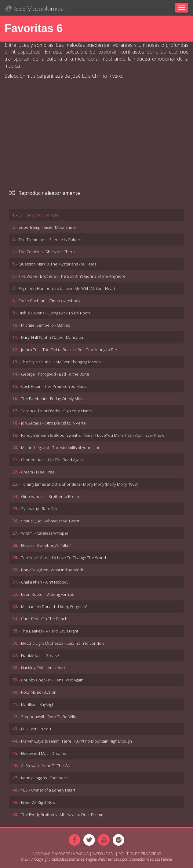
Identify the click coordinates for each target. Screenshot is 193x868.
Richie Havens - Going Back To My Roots (55, 313)
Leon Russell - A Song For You (48, 594)
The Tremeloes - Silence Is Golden (50, 239)
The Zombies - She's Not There (47, 252)
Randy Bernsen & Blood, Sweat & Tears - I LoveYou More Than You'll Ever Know (93, 435)
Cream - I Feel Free (38, 472)
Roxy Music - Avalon (39, 692)
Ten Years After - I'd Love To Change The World (64, 558)
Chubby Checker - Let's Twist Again (52, 680)
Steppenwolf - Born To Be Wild (49, 717)
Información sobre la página (60, 854)
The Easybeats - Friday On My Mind (52, 399)
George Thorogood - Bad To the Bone (55, 374)
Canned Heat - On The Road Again (52, 460)
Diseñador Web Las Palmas (151, 859)
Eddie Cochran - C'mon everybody (49, 301)
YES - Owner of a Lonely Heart (48, 790)
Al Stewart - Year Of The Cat (46, 766)
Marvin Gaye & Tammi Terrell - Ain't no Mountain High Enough (76, 741)
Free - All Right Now (38, 802)
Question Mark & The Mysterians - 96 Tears (57, 264)
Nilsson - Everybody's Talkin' (46, 545)
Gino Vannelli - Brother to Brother (52, 496)
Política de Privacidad (140, 854)
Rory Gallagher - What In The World (53, 570)
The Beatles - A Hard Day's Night (50, 631)
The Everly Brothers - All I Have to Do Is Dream (62, 814)
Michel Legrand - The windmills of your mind (61, 447)
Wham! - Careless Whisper (45, 533)
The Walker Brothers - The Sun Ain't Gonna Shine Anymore (72, 276)
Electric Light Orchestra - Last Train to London (62, 643)
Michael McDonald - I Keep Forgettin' (54, 606)
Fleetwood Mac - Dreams (43, 753)
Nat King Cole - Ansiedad (43, 668)
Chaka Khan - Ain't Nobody (45, 582)
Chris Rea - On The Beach (44, 619)
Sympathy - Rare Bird (40, 509)
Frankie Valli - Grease (40, 655)
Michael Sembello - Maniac (46, 325)
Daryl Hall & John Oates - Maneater (52, 337)
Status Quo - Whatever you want (50, 521)
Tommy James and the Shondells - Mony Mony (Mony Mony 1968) (79, 484)
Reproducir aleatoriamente (45, 193)
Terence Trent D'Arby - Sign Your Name (56, 411)
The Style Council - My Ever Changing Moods (61, 362)
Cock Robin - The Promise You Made (54, 386)
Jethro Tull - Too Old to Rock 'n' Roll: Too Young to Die (69, 350)
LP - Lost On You (36, 729)
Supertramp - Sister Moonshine (47, 227)
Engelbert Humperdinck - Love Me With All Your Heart (67, 288)
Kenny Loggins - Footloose (44, 778)
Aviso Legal (104, 854)
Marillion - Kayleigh (38, 704)
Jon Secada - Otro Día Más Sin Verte (53, 423)
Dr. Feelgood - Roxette (39, 215)
